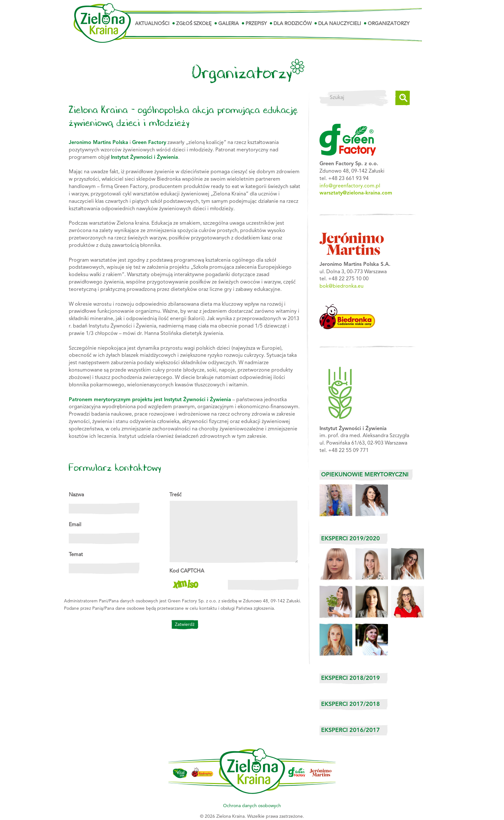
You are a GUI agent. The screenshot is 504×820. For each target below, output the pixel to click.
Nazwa (76, 495)
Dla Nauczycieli (340, 24)
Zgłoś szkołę (194, 24)
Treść (175, 495)
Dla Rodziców (292, 24)
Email (75, 525)
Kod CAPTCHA (187, 571)
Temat (76, 555)
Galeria (229, 24)
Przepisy (256, 24)
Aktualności (152, 24)
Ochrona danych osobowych (252, 806)
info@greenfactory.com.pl (350, 186)
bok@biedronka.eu (342, 286)
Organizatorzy (389, 24)
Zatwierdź (185, 625)
